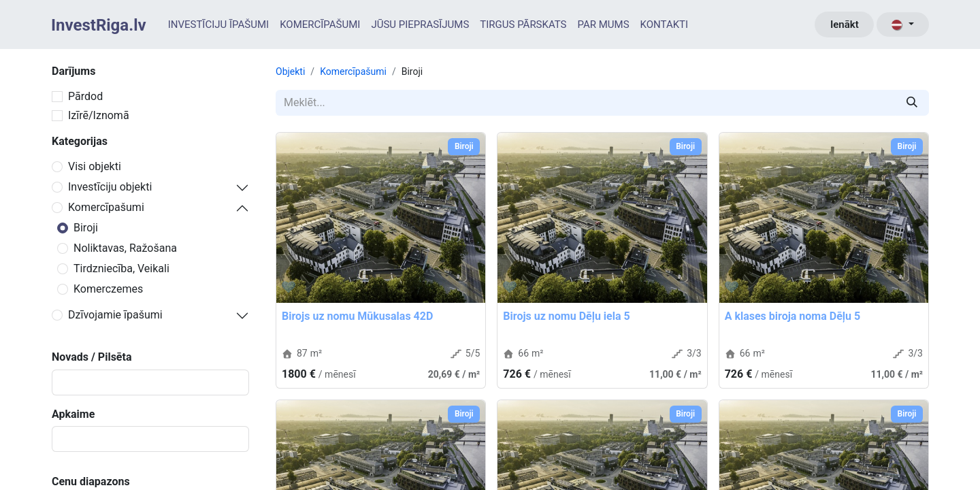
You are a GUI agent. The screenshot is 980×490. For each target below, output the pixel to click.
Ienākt (845, 24)
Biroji (86, 228)
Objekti (290, 71)
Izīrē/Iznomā (99, 115)
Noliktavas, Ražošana (125, 248)
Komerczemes (108, 289)
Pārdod (85, 96)
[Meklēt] (912, 103)
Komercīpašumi (106, 207)
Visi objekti (95, 166)
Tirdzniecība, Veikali (121, 268)
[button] (289, 287)
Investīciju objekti (110, 187)
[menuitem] (218, 25)
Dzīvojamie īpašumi (115, 315)
